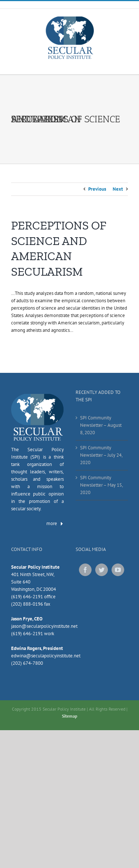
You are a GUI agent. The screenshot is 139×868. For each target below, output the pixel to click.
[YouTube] (118, 570)
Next (118, 189)
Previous (97, 189)
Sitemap (69, 716)
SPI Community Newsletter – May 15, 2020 (101, 485)
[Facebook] (85, 570)
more (55, 523)
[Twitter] (102, 570)
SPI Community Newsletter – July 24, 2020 (101, 455)
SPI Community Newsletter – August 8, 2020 (101, 425)
